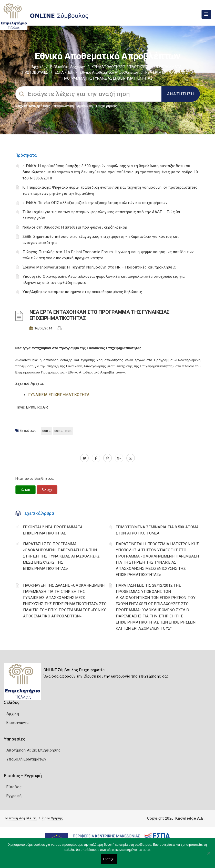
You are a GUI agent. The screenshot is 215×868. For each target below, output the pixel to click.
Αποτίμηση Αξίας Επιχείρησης (33, 750)
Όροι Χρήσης (53, 818)
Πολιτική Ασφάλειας (20, 818)
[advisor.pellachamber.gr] (131, 458)
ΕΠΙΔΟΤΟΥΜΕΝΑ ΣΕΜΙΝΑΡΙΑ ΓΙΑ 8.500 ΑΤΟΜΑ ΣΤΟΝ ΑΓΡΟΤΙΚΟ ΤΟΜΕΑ (157, 530)
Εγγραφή (14, 796)
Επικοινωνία (17, 723)
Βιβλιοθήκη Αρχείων (68, 67)
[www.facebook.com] (96, 458)
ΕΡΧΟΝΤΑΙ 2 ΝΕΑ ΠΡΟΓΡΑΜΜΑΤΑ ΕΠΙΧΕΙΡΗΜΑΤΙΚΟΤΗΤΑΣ (53, 530)
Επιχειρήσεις (107, 106)
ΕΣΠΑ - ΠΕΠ (64, 72)
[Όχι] (209, 856)
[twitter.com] (84, 458)
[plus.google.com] (119, 458)
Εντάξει (109, 859)
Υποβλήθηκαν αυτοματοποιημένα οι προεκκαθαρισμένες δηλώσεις (82, 292)
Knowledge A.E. (190, 818)
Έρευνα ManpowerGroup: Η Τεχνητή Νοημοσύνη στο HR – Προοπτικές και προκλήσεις (99, 267)
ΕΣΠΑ (46, 431)
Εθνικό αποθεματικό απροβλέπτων (109, 72)
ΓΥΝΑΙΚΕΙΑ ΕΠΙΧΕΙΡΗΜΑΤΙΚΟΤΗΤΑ (59, 395)
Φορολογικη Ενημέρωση (73, 106)
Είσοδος (14, 787)
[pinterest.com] (108, 458)
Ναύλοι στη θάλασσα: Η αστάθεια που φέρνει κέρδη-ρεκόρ (75, 227)
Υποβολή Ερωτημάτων (26, 759)
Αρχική (38, 67)
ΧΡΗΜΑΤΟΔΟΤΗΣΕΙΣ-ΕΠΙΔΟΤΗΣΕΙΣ (120, 67)
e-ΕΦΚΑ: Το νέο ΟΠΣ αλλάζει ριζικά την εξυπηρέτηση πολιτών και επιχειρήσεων (95, 203)
